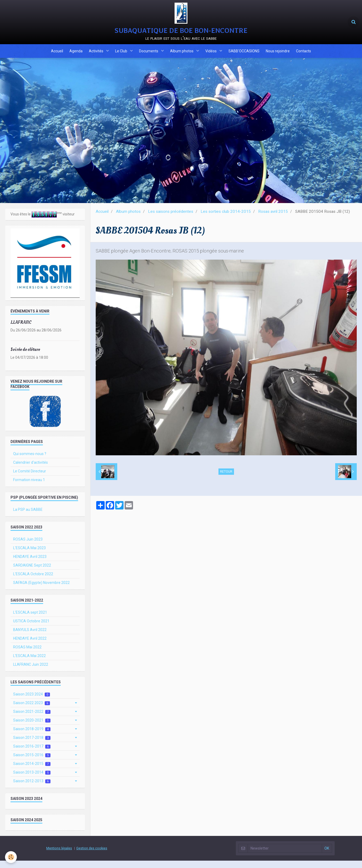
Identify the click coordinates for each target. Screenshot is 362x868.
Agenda (70, 56)
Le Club (119, 56)
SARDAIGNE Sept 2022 (32, 573)
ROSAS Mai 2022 (27, 654)
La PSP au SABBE (28, 517)
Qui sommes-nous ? (30, 461)
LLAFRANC (21, 329)
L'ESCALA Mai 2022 (29, 663)
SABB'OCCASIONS (248, 56)
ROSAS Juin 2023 (28, 547)
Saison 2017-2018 (32, 745)
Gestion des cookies (92, 856)
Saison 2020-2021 (32, 728)
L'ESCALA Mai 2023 (29, 555)
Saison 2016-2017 (32, 754)
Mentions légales (59, 856)
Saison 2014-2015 (32, 771)
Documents (148, 56)
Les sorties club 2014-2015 (226, 219)
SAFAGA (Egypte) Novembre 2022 (41, 590)
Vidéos (214, 56)
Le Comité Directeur (30, 478)
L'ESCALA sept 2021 (30, 620)
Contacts (311, 56)
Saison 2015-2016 (32, 762)
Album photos (183, 56)
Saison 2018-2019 (32, 736)
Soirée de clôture (25, 357)
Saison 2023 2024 (32, 702)
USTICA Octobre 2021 (31, 628)
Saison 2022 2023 (32, 710)
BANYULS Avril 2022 (30, 637)
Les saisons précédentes (171, 219)
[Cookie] (11, 857)
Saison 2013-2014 (32, 780)
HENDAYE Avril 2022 (30, 646)
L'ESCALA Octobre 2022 (33, 581)
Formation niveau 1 (29, 487)
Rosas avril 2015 (273, 219)
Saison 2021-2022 (32, 719)
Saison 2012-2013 (32, 788)
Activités (93, 56)
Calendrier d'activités (30, 470)
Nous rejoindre (283, 56)
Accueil (50, 56)
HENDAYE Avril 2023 (30, 564)
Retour (226, 479)
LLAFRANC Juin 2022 (31, 672)
